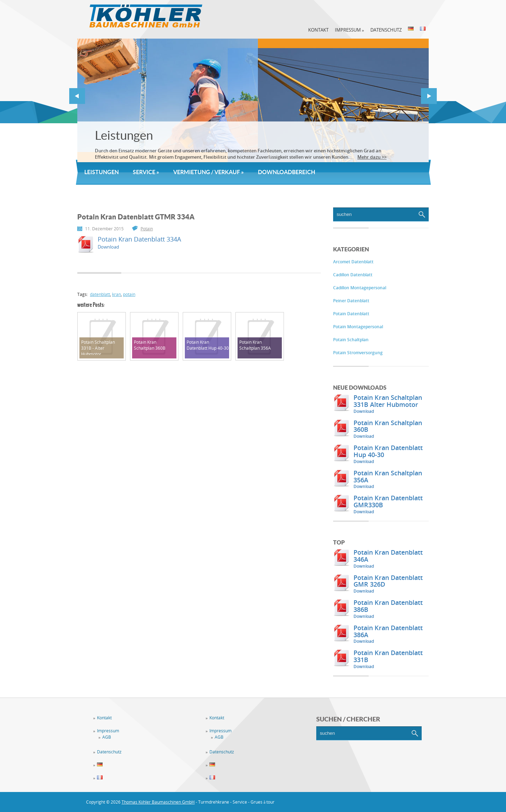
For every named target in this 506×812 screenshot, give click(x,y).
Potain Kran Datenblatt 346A (388, 556)
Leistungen (124, 135)
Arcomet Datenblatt (353, 262)
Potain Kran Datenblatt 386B (388, 606)
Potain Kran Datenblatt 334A (139, 239)
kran (116, 294)
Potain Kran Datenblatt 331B (388, 656)
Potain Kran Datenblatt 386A (388, 631)
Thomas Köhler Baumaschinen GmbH (158, 802)
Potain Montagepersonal (358, 327)
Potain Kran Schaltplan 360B (388, 426)
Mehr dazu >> (372, 157)
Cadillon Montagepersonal (360, 288)
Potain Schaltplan (351, 340)
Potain (147, 229)
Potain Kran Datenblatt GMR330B (388, 501)
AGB (107, 737)
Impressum (350, 30)
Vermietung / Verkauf (209, 172)
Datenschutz (386, 30)
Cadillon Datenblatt (353, 275)
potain (129, 294)
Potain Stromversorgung (358, 353)
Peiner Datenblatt (351, 301)
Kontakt (318, 30)
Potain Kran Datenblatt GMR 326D (388, 581)
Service (146, 172)
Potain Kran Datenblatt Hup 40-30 (388, 451)
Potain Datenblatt (351, 314)
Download (364, 411)
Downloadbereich (287, 172)
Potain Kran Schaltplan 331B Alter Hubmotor (388, 401)
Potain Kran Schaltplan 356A (388, 476)
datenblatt (100, 294)
